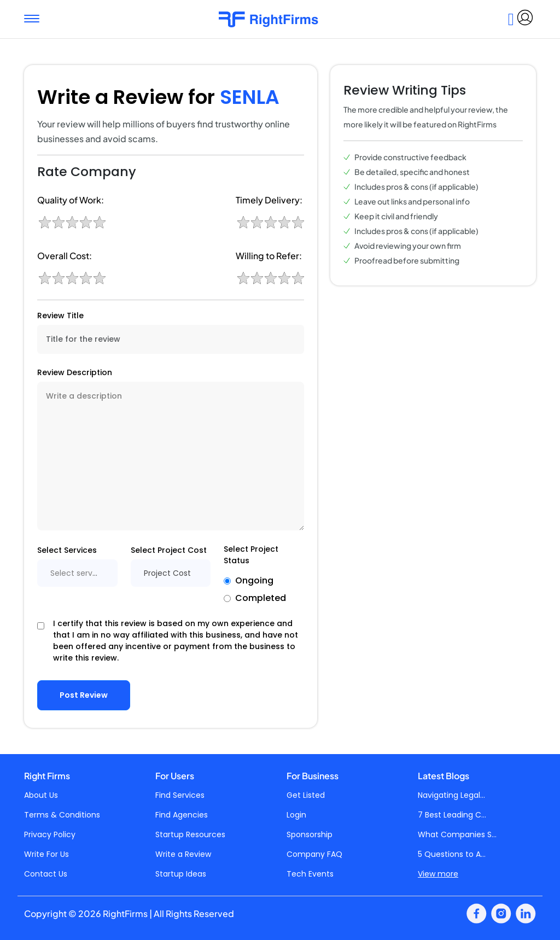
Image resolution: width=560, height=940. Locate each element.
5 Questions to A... (452, 854)
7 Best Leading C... (452, 815)
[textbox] (77, 573)
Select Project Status (251, 555)
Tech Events (310, 874)
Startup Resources (190, 834)
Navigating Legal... (451, 795)
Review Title (60, 316)
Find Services (180, 795)
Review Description (75, 372)
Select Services (67, 550)
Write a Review (183, 854)
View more (438, 874)
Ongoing (254, 580)
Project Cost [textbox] (167, 573)
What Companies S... (457, 834)
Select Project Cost (169, 550)
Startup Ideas (181, 874)
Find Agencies (182, 815)
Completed (261, 598)
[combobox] (77, 573)
